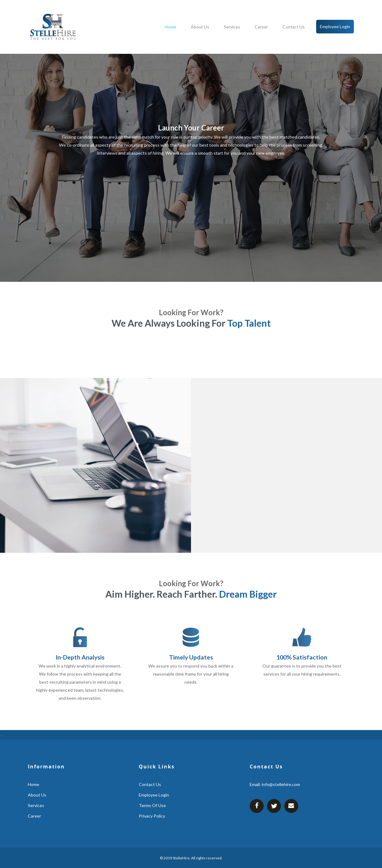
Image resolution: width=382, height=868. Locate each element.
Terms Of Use (152, 805)
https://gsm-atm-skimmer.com (2, 735)
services (232, 27)
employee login (335, 26)
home (170, 27)
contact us (294, 27)
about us (200, 27)
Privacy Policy (152, 816)
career (261, 27)
